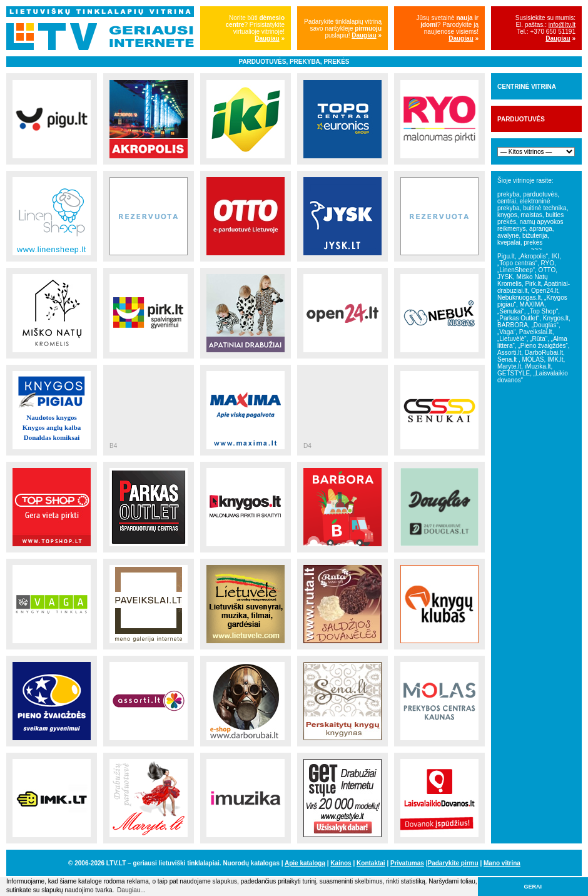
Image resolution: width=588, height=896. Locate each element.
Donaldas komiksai (52, 437)
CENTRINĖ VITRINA (527, 87)
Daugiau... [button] (131, 890)
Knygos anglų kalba (52, 427)
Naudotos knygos (51, 417)
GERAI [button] (533, 887)
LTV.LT (116, 863)
